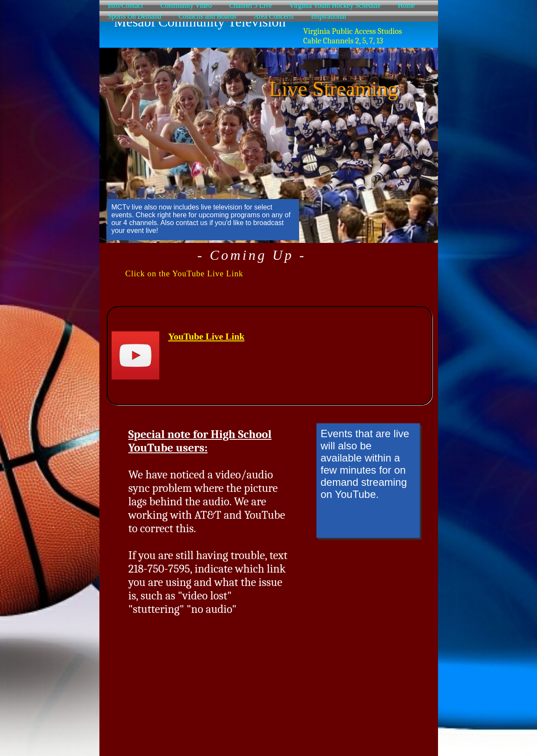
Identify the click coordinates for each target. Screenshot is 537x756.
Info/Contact (126, 5)
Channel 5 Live (251, 5)
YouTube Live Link (206, 337)
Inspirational (328, 16)
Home (407, 5)
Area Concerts (273, 16)
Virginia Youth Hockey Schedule (335, 5)
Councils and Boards (207, 16)
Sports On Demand (135, 16)
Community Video (186, 5)
